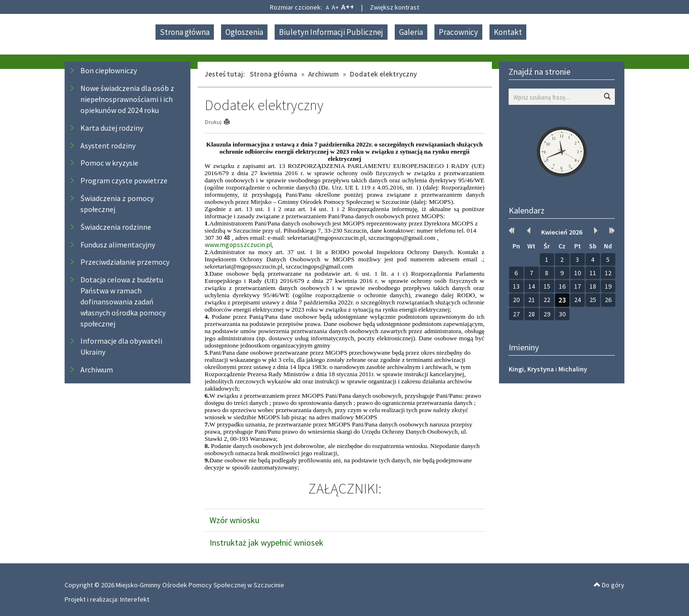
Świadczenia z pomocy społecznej (117, 204)
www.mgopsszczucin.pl (238, 245)
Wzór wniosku (234, 520)
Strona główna (185, 32)
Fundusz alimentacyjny (118, 245)
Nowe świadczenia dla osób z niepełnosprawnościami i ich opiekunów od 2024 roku (127, 99)
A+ (335, 7)
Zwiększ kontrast (395, 7)
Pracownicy (458, 32)
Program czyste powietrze (124, 180)
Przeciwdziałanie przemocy (125, 262)
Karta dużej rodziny (112, 128)
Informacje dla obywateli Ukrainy (121, 346)
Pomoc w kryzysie (109, 163)
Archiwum (97, 370)
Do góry (609, 585)
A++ (348, 7)
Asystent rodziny (108, 146)
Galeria (411, 32)
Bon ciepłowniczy (109, 70)
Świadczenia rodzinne (116, 227)
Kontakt (508, 32)
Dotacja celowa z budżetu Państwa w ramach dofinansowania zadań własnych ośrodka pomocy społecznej (123, 301)
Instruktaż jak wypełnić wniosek (267, 543)
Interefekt (135, 599)
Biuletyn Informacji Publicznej (331, 32)
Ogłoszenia (244, 32)
